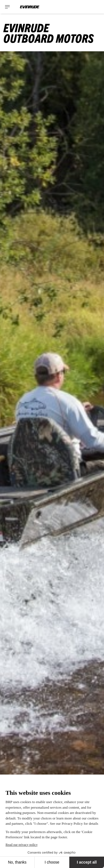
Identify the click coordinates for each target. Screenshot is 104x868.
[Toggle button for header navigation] (7, 7)
